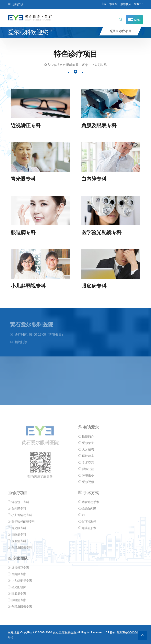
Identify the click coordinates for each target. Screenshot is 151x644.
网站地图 (14, 632)
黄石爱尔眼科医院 (65, 632)
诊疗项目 (125, 31)
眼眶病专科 (23, 232)
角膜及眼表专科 (99, 125)
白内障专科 (94, 179)
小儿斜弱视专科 (28, 286)
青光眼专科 (23, 179)
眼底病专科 (94, 286)
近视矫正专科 (26, 125)
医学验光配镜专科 (101, 232)
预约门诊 (16, 4)
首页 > (114, 31)
